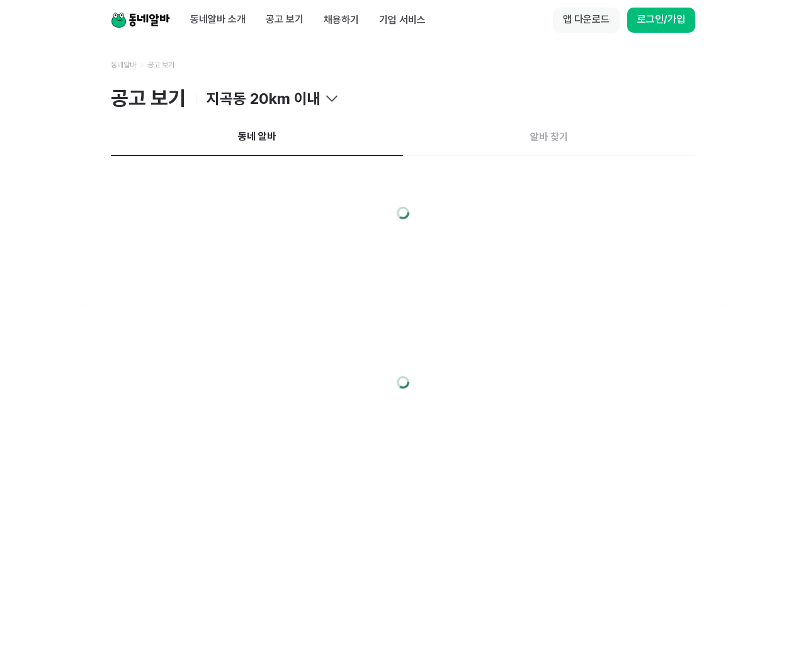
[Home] (140, 20)
